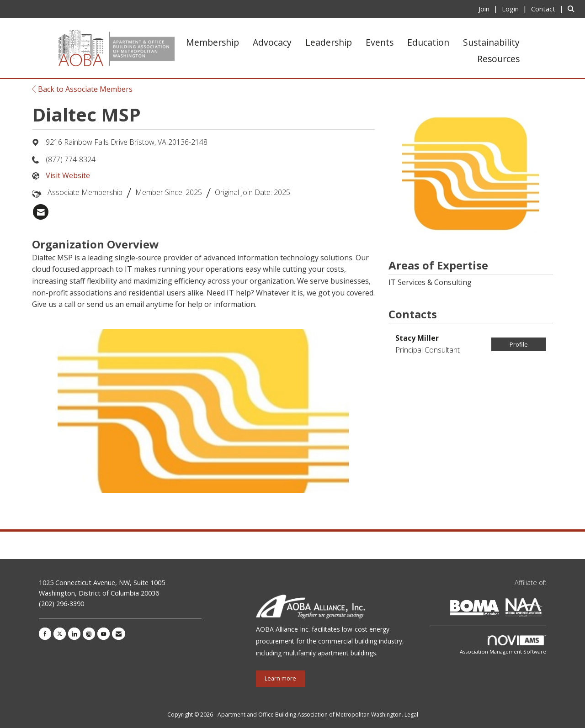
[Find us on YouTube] (104, 634)
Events (380, 42)
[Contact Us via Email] (119, 634)
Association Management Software (503, 645)
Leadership (329, 42)
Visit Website (68, 175)
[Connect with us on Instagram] (89, 634)
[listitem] (489, 9)
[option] (203, 411)
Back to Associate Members (82, 89)
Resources (498, 59)
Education (428, 42)
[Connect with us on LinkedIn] (74, 634)
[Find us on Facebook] (45, 634)
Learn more (280, 678)
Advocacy (272, 42)
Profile (519, 344)
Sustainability (491, 42)
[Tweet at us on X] (60, 634)
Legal (411, 715)
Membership (213, 42)
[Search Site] (573, 9)
